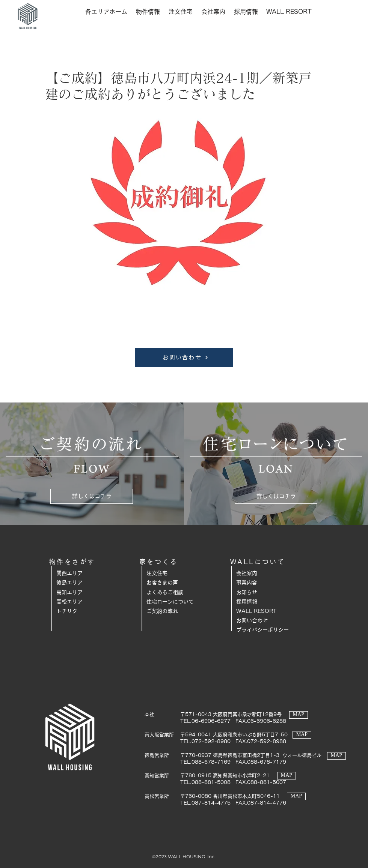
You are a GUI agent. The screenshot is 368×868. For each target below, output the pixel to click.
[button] (106, 12)
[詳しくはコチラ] (92, 496)
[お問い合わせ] (184, 357)
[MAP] (299, 715)
